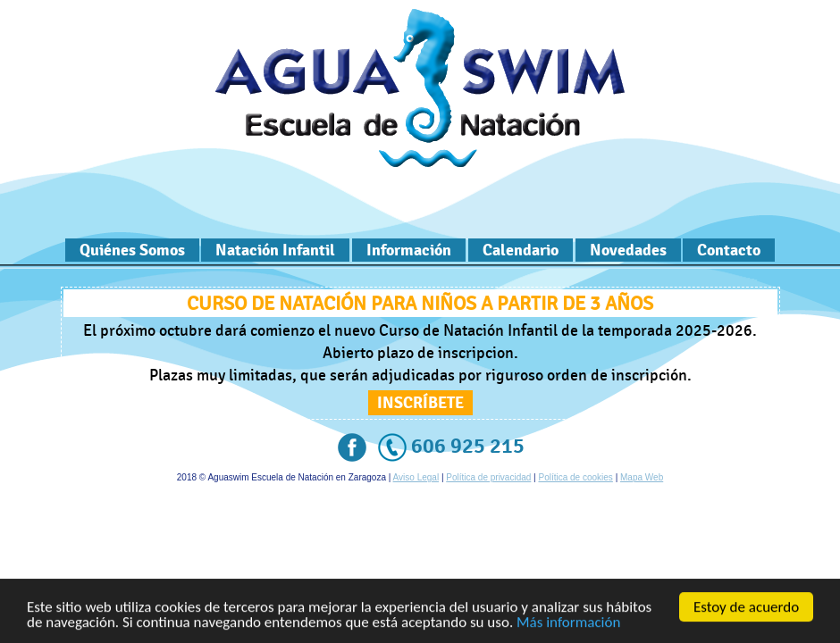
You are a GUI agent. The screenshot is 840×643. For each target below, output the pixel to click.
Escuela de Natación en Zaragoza (420, 88)
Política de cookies (575, 477)
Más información (568, 623)
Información (409, 250)
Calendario (521, 250)
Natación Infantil (275, 250)
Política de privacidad (488, 477)
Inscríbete (420, 403)
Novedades (628, 250)
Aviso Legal (416, 477)
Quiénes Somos (132, 250)
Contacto (729, 250)
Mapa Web (642, 477)
